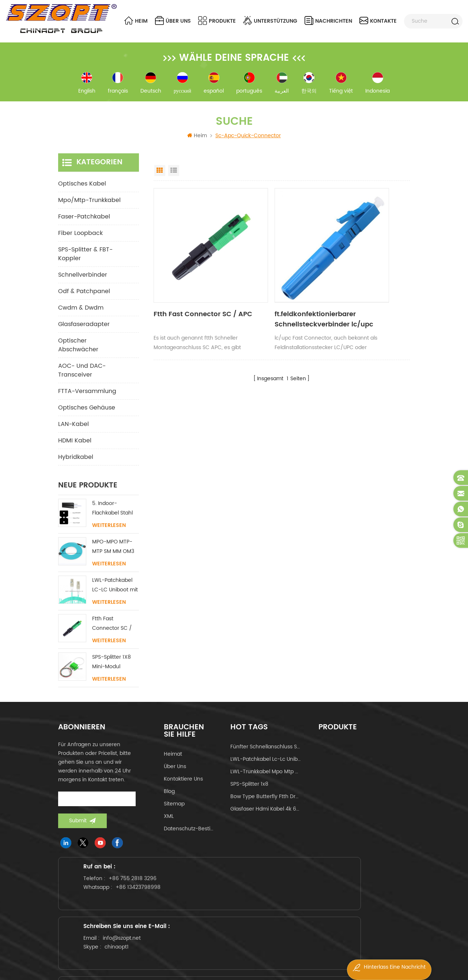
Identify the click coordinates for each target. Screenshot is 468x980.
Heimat (173, 760)
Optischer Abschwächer (78, 351)
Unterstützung (270, 21)
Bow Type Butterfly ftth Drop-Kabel (265, 803)
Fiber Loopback (80, 239)
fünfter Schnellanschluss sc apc (265, 753)
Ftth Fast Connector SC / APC (191, 291)
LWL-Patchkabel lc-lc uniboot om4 (265, 765)
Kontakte (378, 21)
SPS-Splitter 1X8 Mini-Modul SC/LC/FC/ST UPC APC (115, 668)
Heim (136, 21)
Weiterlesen (109, 532)
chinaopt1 (247, 919)
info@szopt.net (252, 911)
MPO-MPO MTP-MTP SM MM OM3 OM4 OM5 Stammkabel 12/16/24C (113, 553)
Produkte (217, 21)
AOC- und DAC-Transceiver (82, 377)
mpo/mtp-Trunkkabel (89, 206)
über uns (173, 21)
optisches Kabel (82, 190)
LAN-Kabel (73, 430)
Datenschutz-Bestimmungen (190, 835)
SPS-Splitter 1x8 (249, 790)
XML (169, 822)
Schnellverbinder (83, 281)
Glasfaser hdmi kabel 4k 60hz (265, 815)
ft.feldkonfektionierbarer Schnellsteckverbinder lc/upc (276, 291)
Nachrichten (328, 21)
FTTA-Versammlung (87, 397)
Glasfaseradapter (84, 330)
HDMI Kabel (75, 447)
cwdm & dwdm (81, 314)
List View (174, 177)
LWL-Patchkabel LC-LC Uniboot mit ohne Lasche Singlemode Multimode (115, 592)
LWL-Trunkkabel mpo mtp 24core (265, 778)
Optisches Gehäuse (87, 414)
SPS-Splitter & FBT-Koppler (85, 260)
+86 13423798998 (116, 925)
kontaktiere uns (183, 785)
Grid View (160, 177)
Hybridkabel (76, 463)
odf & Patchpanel (84, 298)
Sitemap (174, 810)
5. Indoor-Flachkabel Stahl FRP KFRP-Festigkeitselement (116, 515)
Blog (169, 798)
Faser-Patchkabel (84, 223)
